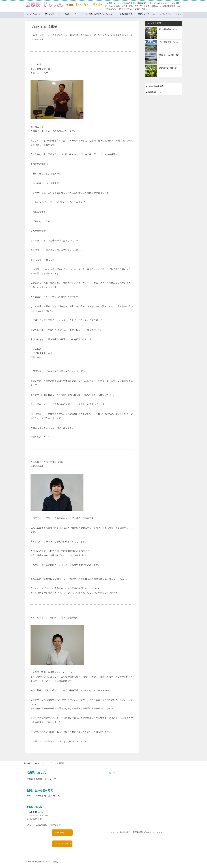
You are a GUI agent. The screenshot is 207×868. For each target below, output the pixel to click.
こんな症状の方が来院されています (98, 14)
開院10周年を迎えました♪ (168, 29)
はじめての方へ (33, 14)
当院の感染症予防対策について (169, 69)
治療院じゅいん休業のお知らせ (169, 56)
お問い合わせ (166, 14)
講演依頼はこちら (156, 92)
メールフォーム (63, 844)
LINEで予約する (63, 833)
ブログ (178, 14)
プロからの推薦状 (156, 86)
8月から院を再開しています (169, 42)
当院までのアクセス (146, 14)
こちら (51, 437)
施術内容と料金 (126, 14)
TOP (36, 763)
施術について (71, 14)
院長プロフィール (52, 14)
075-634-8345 (36, 812)
